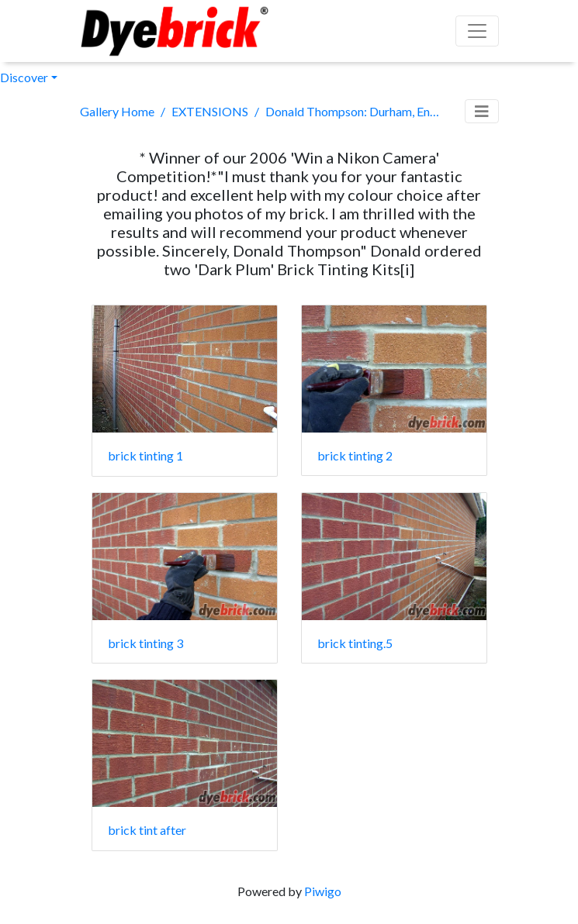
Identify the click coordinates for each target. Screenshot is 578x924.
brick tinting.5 (355, 643)
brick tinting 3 (145, 643)
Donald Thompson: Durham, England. (354, 111)
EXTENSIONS (210, 111)
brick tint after (147, 830)
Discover (24, 77)
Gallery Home (117, 111)
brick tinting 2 (355, 455)
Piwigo (323, 891)
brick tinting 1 (145, 455)
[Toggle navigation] (482, 111)
